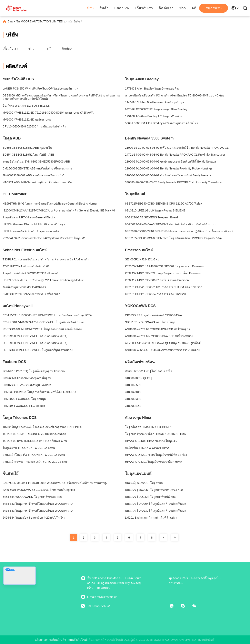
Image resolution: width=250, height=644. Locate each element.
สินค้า (104, 8)
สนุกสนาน (214, 8)
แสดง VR (122, 8)
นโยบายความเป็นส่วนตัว (50, 640)
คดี (194, 8)
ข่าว (182, 8)
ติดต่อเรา (166, 8)
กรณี (48, 48)
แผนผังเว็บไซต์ (78, 640)
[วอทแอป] (174, 606)
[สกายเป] (186, 606)
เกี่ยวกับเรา (144, 8)
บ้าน (90, 8)
